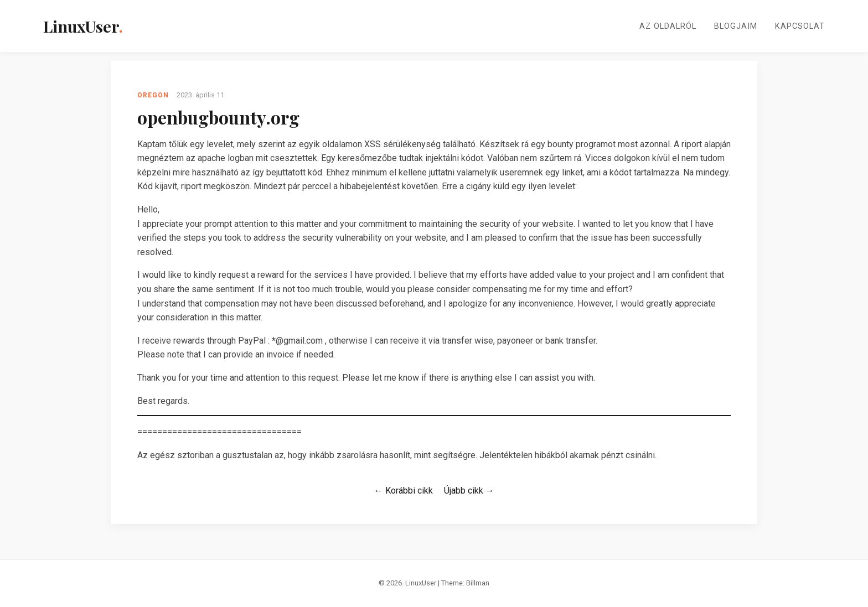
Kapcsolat (800, 26)
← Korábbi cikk (404, 491)
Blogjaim (736, 26)
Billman (478, 583)
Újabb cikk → (469, 491)
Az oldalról (668, 26)
